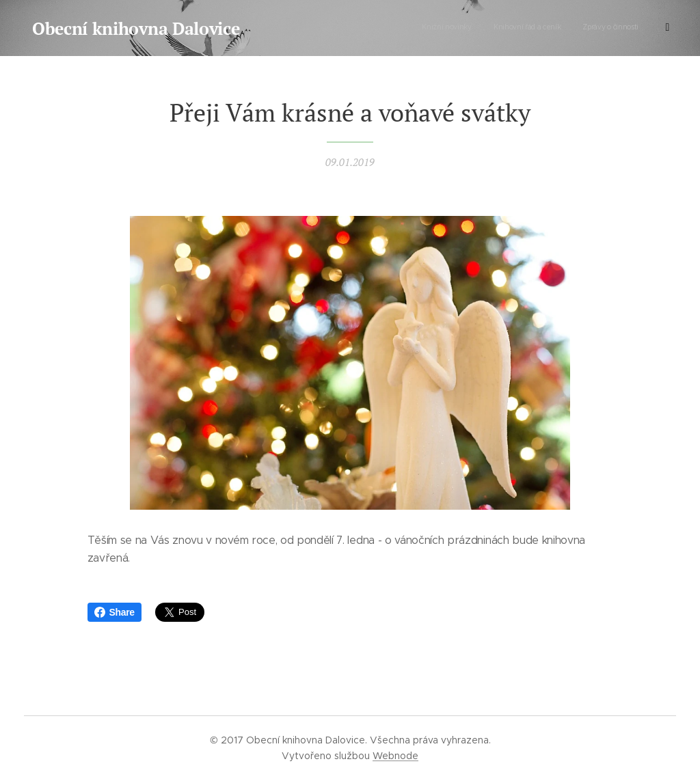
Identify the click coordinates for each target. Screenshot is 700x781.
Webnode (395, 756)
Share (115, 612)
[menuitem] (570, 28)
